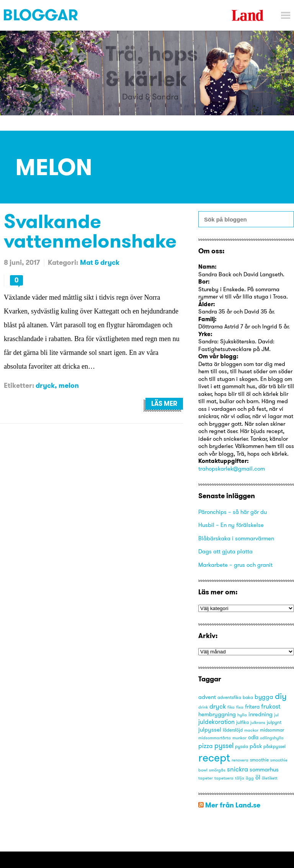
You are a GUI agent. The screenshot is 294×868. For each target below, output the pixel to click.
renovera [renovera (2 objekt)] (240, 760)
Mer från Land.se (233, 805)
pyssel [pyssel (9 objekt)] (224, 746)
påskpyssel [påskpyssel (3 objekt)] (274, 746)
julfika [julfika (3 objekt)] (243, 722)
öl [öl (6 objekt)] (258, 777)
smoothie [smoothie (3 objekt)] (259, 760)
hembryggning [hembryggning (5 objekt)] (217, 714)
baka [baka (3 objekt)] (248, 697)
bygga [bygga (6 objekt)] (264, 697)
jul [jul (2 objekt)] (276, 715)
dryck (45, 385)
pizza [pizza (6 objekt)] (206, 746)
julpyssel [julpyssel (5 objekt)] (210, 729)
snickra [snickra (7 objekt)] (238, 769)
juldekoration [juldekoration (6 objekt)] (216, 722)
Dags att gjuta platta (225, 551)
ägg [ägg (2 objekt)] (250, 778)
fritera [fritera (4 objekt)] (252, 707)
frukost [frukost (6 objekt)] (271, 706)
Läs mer (164, 404)
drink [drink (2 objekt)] (203, 707)
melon (69, 385)
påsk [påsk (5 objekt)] (256, 746)
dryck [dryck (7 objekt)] (218, 706)
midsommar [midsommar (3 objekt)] (272, 730)
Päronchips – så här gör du (233, 512)
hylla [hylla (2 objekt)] (242, 715)
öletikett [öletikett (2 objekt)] (270, 778)
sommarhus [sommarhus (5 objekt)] (264, 769)
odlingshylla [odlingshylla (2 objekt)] (272, 738)
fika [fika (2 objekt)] (231, 707)
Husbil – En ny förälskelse (231, 525)
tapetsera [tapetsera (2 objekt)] (224, 778)
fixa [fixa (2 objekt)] (240, 707)
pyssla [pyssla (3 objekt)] (242, 746)
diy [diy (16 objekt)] (281, 696)
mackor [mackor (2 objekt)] (251, 730)
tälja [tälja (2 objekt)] (240, 778)
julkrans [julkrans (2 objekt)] (258, 723)
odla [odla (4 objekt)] (253, 737)
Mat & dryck (100, 262)
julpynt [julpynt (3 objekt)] (274, 722)
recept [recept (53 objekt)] (214, 757)
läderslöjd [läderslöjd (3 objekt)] (233, 730)
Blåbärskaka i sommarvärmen (236, 538)
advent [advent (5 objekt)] (207, 697)
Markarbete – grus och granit (235, 565)
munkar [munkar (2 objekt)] (239, 738)
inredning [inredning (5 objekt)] (261, 714)
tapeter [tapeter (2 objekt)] (206, 778)
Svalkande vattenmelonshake (90, 231)
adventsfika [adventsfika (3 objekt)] (229, 697)
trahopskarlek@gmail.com (232, 468)
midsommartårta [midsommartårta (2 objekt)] (215, 738)
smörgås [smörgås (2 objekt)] (217, 770)
